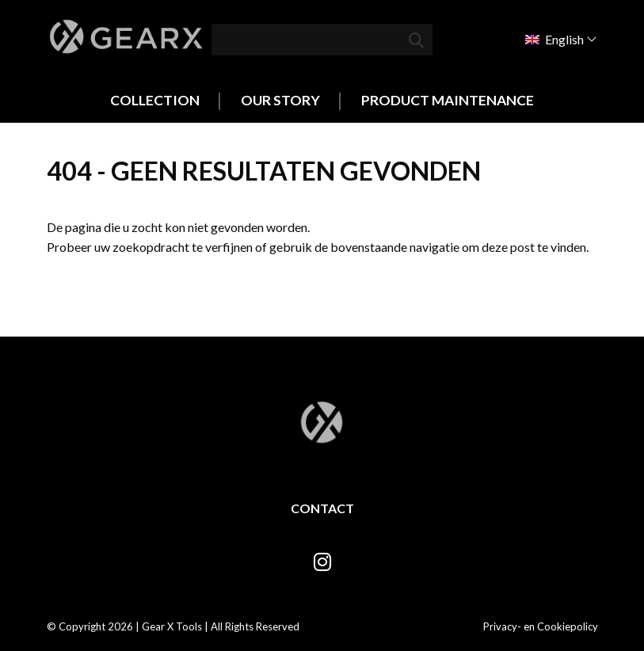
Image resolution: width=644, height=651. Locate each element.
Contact (322, 508)
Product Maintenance (448, 100)
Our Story (280, 100)
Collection (155, 100)
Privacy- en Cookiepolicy (541, 626)
